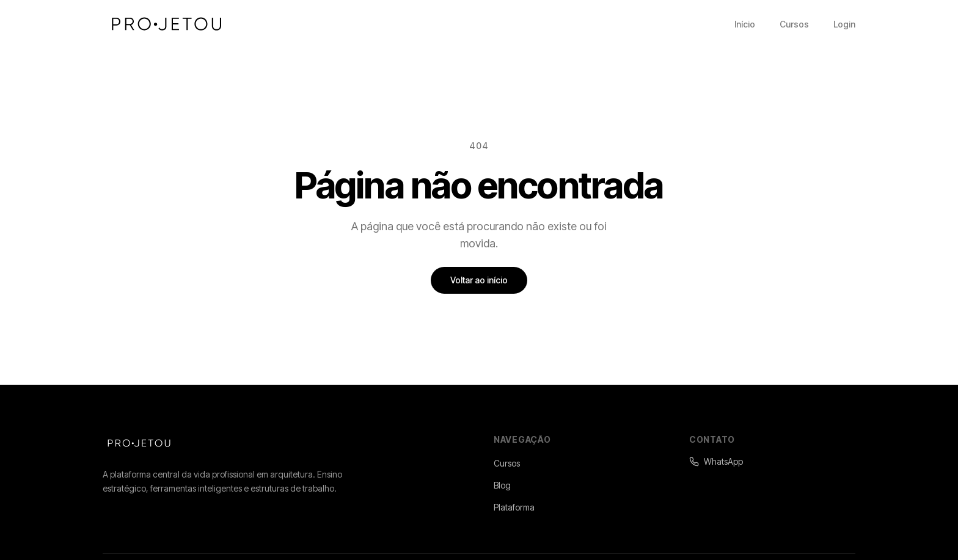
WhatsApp (716, 461)
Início (745, 24)
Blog (502, 485)
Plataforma (514, 507)
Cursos (794, 24)
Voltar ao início (479, 280)
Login (844, 24)
